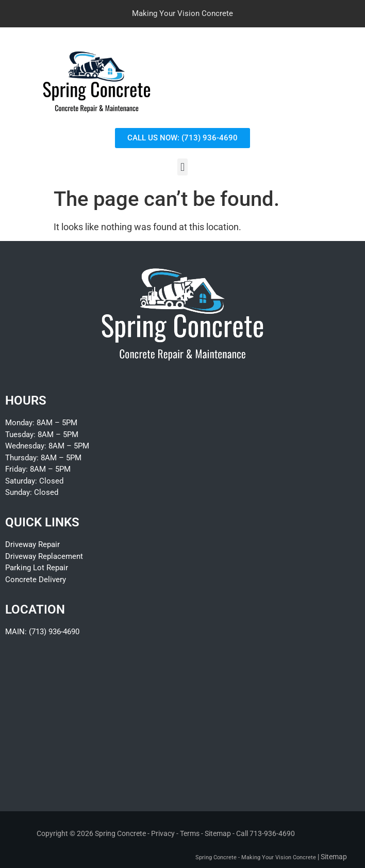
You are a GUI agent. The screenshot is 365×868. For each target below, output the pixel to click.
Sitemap (218, 833)
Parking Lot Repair (37, 568)
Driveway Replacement (44, 556)
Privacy (163, 833)
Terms (190, 833)
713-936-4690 (272, 833)
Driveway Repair (32, 544)
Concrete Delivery (36, 580)
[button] (182, 167)
